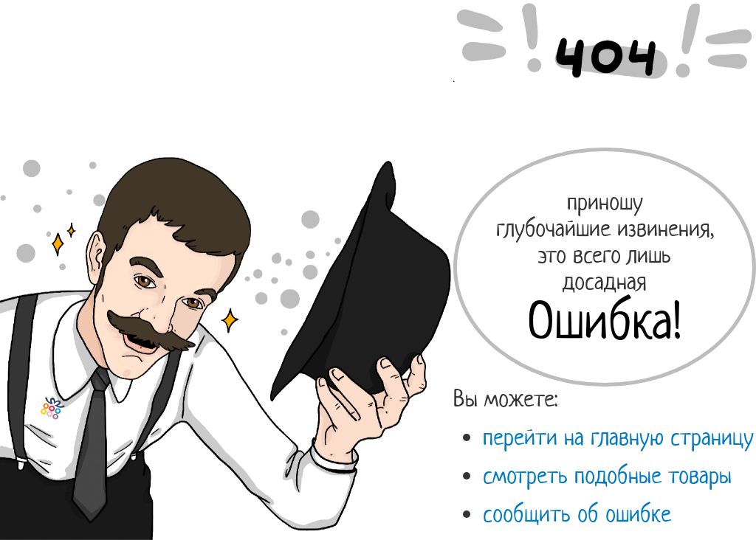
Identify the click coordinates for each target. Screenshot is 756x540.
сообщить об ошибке (577, 513)
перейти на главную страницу (618, 437)
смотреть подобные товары (607, 475)
